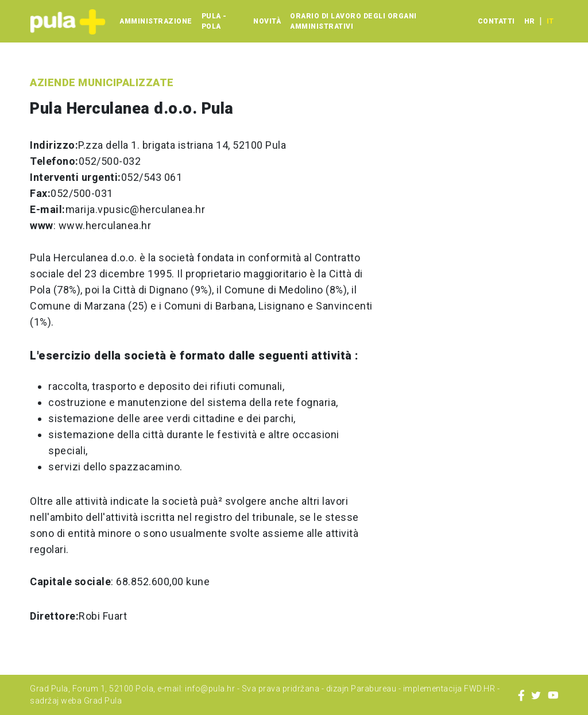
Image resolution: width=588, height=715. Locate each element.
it (550, 21)
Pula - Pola (214, 21)
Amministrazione (156, 21)
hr (529, 21)
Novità (267, 21)
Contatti (496, 21)
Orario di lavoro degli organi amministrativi (353, 21)
